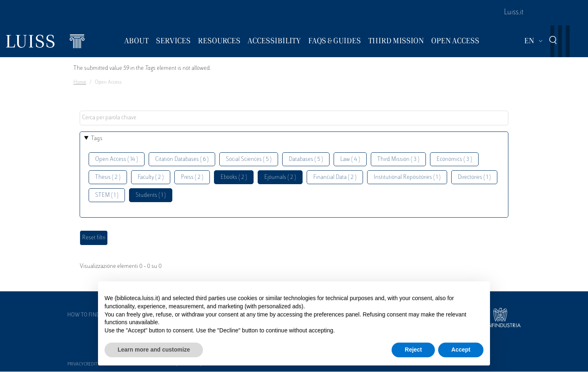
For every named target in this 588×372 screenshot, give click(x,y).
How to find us (87, 315)
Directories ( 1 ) (474, 177)
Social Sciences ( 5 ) (249, 159)
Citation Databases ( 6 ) (182, 159)
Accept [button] (461, 350)
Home (80, 82)
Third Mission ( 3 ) (398, 159)
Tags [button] (97, 139)
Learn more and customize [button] (154, 350)
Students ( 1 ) (151, 195)
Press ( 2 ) (192, 177)
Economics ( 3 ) (454, 159)
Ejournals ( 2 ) (280, 177)
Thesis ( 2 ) (108, 177)
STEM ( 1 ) (107, 195)
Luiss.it (514, 13)
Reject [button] (413, 350)
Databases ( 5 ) (306, 159)
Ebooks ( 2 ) (234, 177)
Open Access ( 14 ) (117, 159)
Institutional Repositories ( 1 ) (407, 177)
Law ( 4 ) (350, 159)
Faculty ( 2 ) (151, 177)
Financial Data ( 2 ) (335, 177)
